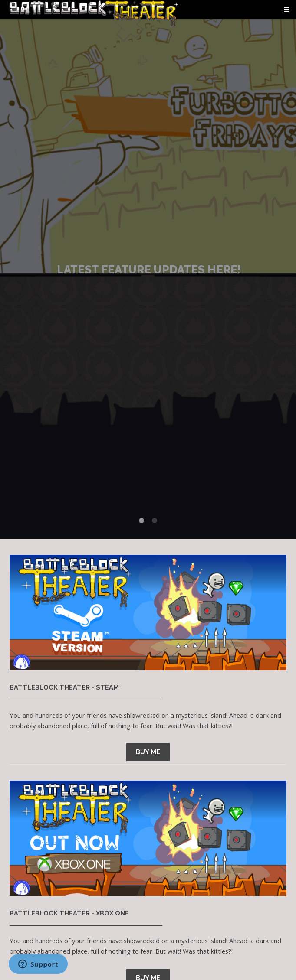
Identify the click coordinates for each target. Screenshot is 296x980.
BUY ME (148, 752)
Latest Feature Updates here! (149, 270)
